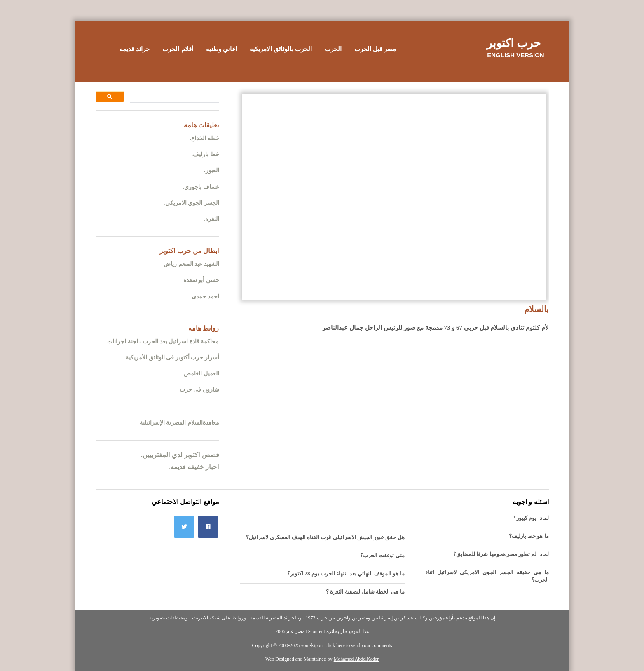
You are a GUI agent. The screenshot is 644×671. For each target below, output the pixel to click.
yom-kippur (313, 645)
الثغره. (211, 219)
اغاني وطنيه (221, 49)
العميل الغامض (201, 374)
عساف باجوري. (201, 187)
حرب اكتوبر (514, 43)
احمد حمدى (205, 297)
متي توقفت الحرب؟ (382, 555)
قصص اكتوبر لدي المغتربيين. (180, 455)
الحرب (333, 49)
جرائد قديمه (135, 49)
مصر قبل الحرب (375, 49)
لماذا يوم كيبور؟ (531, 518)
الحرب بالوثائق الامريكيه (281, 49)
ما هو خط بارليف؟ (529, 536)
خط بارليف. (205, 154)
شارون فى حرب (199, 390)
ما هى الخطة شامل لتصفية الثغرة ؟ (365, 592)
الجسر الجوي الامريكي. (191, 203)
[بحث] (175, 97)
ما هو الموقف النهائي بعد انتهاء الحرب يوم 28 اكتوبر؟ (346, 574)
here (340, 645)
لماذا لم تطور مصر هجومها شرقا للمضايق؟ (501, 554)
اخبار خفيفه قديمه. (193, 467)
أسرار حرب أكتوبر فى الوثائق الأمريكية (172, 358)
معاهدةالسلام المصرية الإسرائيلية (179, 423)
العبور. (212, 170)
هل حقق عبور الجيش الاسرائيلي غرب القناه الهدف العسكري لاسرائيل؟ (325, 537)
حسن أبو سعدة (201, 280)
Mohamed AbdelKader (356, 659)
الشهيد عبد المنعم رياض (191, 264)
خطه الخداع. (205, 138)
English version (515, 55)
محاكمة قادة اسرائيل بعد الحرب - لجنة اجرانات (163, 341)
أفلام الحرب (178, 49)
